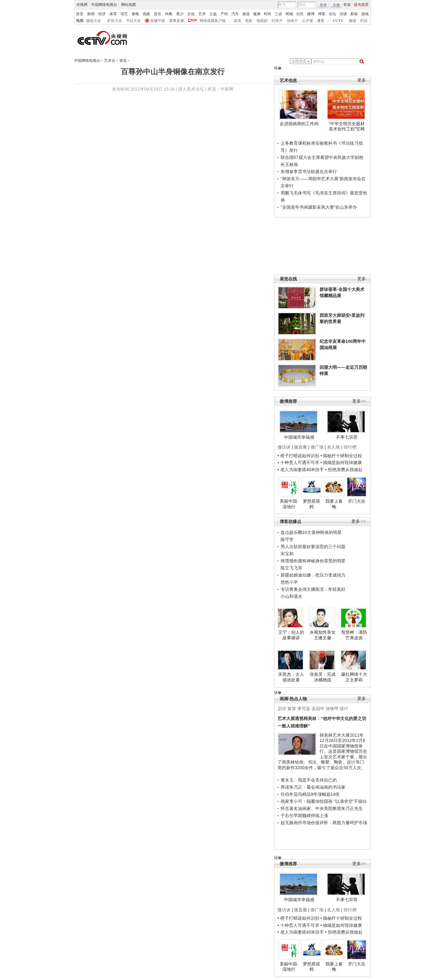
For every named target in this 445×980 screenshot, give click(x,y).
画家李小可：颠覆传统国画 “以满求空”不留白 (324, 801)
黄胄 (292, 709)
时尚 (268, 14)
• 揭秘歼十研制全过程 (341, 456)
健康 (257, 14)
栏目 (364, 21)
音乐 (158, 14)
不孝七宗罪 (347, 437)
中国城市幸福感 (299, 437)
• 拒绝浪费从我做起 (344, 470)
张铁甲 (332, 709)
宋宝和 (287, 554)
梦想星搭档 (311, 504)
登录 (323, 5)
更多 (362, 80)
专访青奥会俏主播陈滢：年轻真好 (313, 589)
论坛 (333, 14)
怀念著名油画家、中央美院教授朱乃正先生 (322, 808)
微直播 (300, 447)
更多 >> (359, 521)
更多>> (359, 401)
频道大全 (94, 21)
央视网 (82, 5)
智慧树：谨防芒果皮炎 (354, 635)
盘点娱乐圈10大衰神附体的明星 (311, 532)
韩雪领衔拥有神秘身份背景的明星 (313, 561)
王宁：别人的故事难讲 (291, 635)
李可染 (304, 709)
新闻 (91, 14)
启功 (282, 709)
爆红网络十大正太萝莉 (354, 677)
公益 (213, 14)
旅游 (246, 14)
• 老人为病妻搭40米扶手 (301, 470)
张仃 (344, 709)
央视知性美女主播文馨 (323, 635)
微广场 (317, 447)
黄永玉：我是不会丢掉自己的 (309, 780)
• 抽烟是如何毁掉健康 (341, 462)
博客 (322, 14)
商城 (289, 14)
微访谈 (284, 447)
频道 (353, 21)
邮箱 (354, 14)
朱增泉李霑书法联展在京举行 (309, 172)
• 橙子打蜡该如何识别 (298, 456)
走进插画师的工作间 (299, 124)
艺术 (202, 14)
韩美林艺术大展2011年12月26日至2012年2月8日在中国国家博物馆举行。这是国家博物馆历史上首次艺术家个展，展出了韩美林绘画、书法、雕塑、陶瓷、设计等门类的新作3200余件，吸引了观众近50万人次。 (322, 751)
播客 (321, 21)
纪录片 (277, 21)
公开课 (307, 21)
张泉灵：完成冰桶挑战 (323, 677)
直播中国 (158, 21)
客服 (347, 5)
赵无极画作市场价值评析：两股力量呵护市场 (324, 823)
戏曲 (146, 14)
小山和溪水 (291, 596)
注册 (336, 5)
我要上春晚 (334, 504)
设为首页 (361, 5)
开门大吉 (357, 501)
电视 (80, 21)
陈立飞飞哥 (291, 568)
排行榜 (350, 447)
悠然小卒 (289, 582)
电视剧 (262, 21)
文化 (191, 14)
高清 (237, 21)
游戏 (365, 14)
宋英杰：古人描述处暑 (291, 677)
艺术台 (110, 61)
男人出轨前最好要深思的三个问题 (313, 547)
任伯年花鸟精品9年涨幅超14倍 (310, 794)
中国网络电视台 (104, 5)
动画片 (292, 21)
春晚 (135, 14)
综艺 (124, 14)
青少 (180, 14)
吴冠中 (318, 709)
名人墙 (333, 447)
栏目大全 (115, 21)
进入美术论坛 (191, 89)
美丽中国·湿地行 (289, 504)
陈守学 (287, 539)
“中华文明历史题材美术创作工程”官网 (347, 126)
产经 (224, 14)
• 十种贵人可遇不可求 (299, 462)
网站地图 (129, 5)
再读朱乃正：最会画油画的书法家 (313, 787)
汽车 (235, 14)
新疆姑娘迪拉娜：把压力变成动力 (313, 575)
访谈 (343, 14)
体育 (113, 14)
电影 (249, 21)
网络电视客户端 (213, 21)
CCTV (338, 21)
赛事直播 (176, 21)
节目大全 (133, 21)
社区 (300, 14)
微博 (311, 14)
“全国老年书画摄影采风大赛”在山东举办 (319, 207)
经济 (102, 14)
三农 (278, 14)
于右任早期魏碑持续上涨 (304, 816)
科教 (169, 14)
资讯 (123, 61)
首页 (80, 14)
